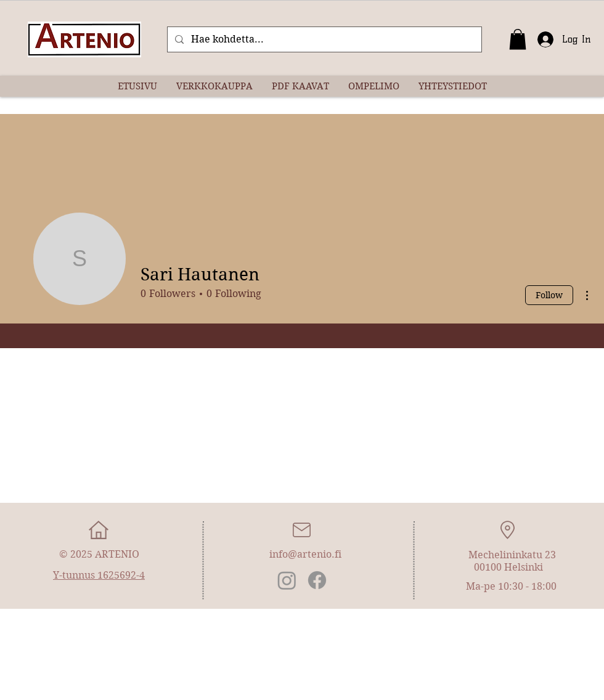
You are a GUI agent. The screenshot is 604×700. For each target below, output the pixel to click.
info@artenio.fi (305, 554)
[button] (518, 39)
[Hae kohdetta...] (323, 39)
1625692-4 (121, 575)
